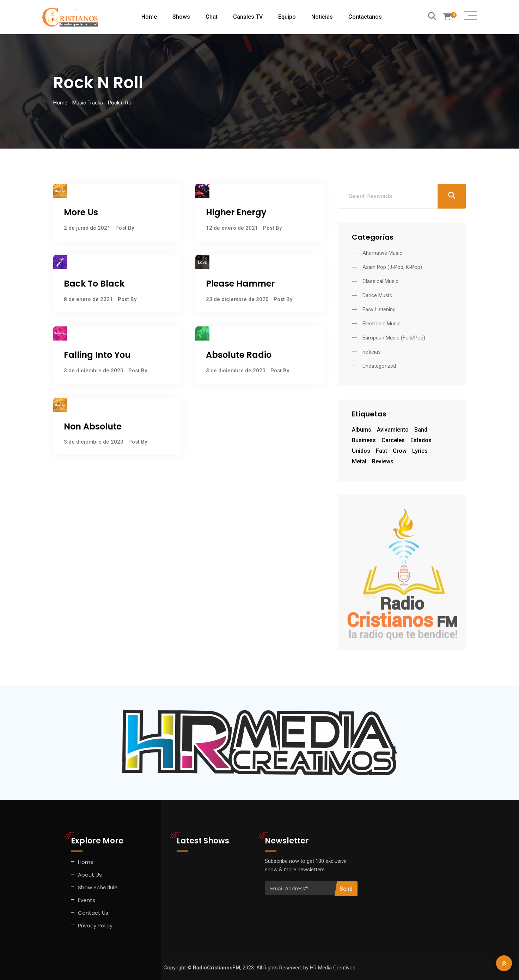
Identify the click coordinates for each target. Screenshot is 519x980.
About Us (90, 875)
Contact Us (93, 913)
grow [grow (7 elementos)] (400, 451)
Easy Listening (379, 309)
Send (346, 889)
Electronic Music (381, 324)
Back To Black (94, 284)
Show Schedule (98, 887)
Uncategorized (379, 366)
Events (87, 900)
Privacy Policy (95, 925)
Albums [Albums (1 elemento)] (362, 430)
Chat (212, 17)
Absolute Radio (239, 355)
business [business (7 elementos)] (364, 440)
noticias (372, 352)
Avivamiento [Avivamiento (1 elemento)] (393, 430)
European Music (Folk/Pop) (394, 338)
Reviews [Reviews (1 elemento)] (383, 461)
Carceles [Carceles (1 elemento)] (393, 440)
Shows (181, 17)
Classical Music (380, 281)
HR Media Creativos (333, 968)
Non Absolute (93, 426)
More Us (81, 212)
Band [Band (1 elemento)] (421, 430)
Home (149, 17)
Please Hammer (240, 284)
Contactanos (365, 17)
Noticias (322, 17)
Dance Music (377, 295)
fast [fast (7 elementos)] (381, 451)
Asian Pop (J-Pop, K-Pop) (392, 267)
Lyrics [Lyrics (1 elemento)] (420, 451)
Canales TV (248, 17)
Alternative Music (382, 253)
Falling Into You (97, 355)
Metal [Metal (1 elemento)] (359, 461)
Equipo (287, 17)
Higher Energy (236, 212)
